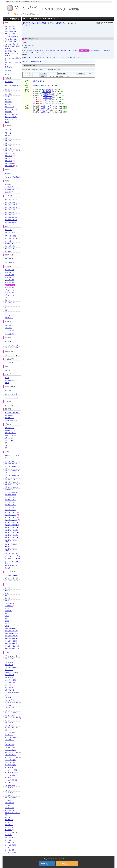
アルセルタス (9, 665)
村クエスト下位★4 (11, 505)
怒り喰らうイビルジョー (12, 672)
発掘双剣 (7, 97)
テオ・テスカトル (10, 775)
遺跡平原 (7, 588)
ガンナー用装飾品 (10, 190)
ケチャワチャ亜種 (10, 713)
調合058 (36, 86)
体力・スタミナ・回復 (12, 239)
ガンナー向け (9, 244)
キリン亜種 (8, 698)
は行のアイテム (61, 23)
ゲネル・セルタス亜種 (12, 718)
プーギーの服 (9, 405)
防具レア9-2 (8, 161)
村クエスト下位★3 (11, 502)
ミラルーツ (8, 827)
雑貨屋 (7, 378)
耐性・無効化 (9, 241)
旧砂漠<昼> (8, 603)
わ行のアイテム (38, 52)
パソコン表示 (47, 864)
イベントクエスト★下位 (12, 556)
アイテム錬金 (9, 363)
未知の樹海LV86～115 (11, 644)
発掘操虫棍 (8, 112)
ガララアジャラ (9, 690)
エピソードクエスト (11, 553)
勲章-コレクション (10, 433)
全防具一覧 (8, 129)
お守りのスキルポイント (12, 232)
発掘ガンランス (9, 107)
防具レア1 (8, 133)
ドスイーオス (9, 783)
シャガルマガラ (9, 740)
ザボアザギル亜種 (10, 737)
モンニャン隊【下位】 (12, 345)
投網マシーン (9, 342)
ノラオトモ (8, 390)
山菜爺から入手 (46, 106)
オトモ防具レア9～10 (11, 222)
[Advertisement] (68, 31)
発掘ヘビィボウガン (11, 119)
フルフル (7, 817)
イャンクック (9, 677)
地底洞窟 (7, 591)
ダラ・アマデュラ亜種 (12, 757)
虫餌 (25, 57)
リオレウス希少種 (10, 853)
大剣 (6, 27)
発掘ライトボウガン (11, 117)
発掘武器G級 (9, 82)
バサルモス (8, 800)
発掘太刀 (7, 92)
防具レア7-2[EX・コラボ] (12, 151)
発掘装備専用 (9, 192)
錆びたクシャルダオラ (12, 703)
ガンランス (8, 44)
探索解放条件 (9, 490)
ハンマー (7, 37)
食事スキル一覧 (9, 262)
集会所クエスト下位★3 (12, 528)
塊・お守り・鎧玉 (40, 57)
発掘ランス (8, 104)
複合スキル (8, 251)
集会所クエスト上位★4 (12, 530)
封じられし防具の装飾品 (12, 177)
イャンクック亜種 (10, 680)
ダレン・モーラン (10, 760)
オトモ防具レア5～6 (11, 217)
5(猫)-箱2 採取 (46, 90)
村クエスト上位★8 (11, 515)
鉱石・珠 (31, 57)
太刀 (6, 29)
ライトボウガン (9, 58)
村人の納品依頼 (9, 334)
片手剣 (7, 32)
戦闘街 (7, 626)
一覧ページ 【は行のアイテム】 (32, 62)
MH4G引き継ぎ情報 (11, 420)
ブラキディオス (9, 810)
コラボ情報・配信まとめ (12, 413)
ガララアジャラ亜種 (11, 692)
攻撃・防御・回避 (10, 236)
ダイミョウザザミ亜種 (12, 752)
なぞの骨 (43, 86)
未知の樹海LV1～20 (11, 628)
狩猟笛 (7, 39)
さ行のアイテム (51, 51)
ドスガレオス (9, 785)
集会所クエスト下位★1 (12, 522)
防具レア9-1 (8, 158)
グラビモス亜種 (9, 708)
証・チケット (67, 57)
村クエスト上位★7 (11, 512)
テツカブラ (8, 778)
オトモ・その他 (9, 249)
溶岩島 (7, 616)
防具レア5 (8, 143)
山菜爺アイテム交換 (11, 355)
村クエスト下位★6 (11, 510)
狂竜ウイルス (9, 415)
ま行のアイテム (95, 51)
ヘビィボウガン (9, 63)
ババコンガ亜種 (9, 808)
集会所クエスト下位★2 (12, 525)
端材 (54, 57)
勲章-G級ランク (10, 428)
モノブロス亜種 (9, 832)
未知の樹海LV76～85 (11, 639)
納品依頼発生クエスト (12, 487)
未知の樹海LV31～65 (11, 633)
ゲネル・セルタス (10, 715)
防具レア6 (8, 146)
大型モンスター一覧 (11, 656)
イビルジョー (9, 670)
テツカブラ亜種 (9, 780)
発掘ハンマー (9, 99)
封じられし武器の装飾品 (12, 86)
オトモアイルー (9, 418)
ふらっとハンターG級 (11, 581)
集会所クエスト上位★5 (12, 533)
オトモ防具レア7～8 (11, 220)
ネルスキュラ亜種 (10, 798)
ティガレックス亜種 (11, 770)
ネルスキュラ (9, 795)
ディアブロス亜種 (10, 765)
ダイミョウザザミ (10, 750)
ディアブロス (9, 762)
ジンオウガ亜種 (9, 745)
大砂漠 (7, 613)
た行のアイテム (62, 51)
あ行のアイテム (28, 51)
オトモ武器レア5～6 (11, 205)
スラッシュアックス (11, 47)
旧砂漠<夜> (8, 606)
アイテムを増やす (10, 330)
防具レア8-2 (8, 156)
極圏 (6, 618)
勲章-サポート (9, 441)
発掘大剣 (7, 89)
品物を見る (8, 328)
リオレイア (8, 840)
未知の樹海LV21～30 (11, 631)
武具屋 (7, 383)
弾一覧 (7, 74)
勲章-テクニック (10, 438)
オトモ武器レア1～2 (11, 200)
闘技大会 (7, 568)
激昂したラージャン (11, 838)
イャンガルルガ (9, 675)
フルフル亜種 (9, 820)
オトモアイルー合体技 (12, 394)
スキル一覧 (8, 230)
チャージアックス (10, 54)
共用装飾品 (8, 185)
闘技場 (7, 608)
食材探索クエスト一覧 (12, 485)
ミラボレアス (9, 822)
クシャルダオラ (9, 700)
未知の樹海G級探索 (11, 641)
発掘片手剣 (8, 94)
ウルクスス (8, 685)
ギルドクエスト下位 (11, 461)
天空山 (7, 601)
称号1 (6, 443)
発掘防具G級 (9, 173)
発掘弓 (7, 122)
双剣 (6, 34)
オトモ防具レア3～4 (11, 215)
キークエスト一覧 (10, 480)
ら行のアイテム (27, 52)
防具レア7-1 (8, 148)
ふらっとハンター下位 (12, 576)
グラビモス (8, 705)
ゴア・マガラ (9, 725)
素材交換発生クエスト (12, 482)
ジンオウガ (8, 742)
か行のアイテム (39, 51)
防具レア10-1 (9, 163)
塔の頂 (7, 621)
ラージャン (8, 835)
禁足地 (7, 623)
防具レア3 (8, 138)
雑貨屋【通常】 (37, 81)
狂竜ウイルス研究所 (11, 380)
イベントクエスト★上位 (12, 558)
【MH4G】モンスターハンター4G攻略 (34, 23)
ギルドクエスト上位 (11, 464)
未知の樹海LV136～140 (12, 649)
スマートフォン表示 (67, 864)
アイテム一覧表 (28, 45)
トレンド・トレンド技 (12, 398)
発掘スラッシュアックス (12, 109)
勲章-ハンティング (10, 435)
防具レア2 (8, 136)
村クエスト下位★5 (11, 507)
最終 (10, 27)
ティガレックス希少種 (12, 773)
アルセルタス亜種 (10, 667)
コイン (59, 57)
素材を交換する (9, 325)
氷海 (6, 596)
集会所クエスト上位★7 (12, 538)
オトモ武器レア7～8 (11, 207)
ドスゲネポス (9, 788)
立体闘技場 (8, 611)
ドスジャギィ (9, 790)
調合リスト (8, 370)
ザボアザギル (9, 735)
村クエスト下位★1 (11, 497)
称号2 (6, 446)
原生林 (7, 593)
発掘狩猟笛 (8, 102)
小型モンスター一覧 (11, 659)
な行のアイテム (73, 51)
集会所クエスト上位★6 (12, 535)
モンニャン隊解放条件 (12, 492)
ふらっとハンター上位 (12, 578)
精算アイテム (77, 57)
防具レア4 (8, 141)
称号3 (6, 448)
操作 (14, 27)
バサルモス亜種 (9, 803)
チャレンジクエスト (11, 566)
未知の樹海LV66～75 (11, 636)
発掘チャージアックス (12, 114)
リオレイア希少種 (10, 845)
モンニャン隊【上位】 (12, 348)
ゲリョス (7, 720)
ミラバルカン (9, 825)
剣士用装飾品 (9, 187)
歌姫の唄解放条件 (10, 495)
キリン (7, 695)
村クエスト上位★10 (11, 520)
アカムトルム (9, 662)
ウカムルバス (9, 682)
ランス (7, 42)
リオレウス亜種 (9, 850)
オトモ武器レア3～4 (11, 202)
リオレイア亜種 (9, 843)
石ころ (50, 86)
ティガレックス (9, 768)
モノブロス (8, 830)
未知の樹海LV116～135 (12, 646)
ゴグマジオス (9, 732)
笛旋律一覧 (8, 71)
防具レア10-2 (9, 166)
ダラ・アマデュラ (10, 755)
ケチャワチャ (9, 710)
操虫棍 (7, 51)
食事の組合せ (9, 259)
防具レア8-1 (8, 153)
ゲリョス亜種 (9, 723)
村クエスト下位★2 (11, 500)
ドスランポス (9, 793)
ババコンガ (8, 805)
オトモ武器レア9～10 (11, 210)
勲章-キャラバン (10, 430)
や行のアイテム (106, 51)
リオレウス (8, 848)
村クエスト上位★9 (11, 517)
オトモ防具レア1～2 (11, 212)
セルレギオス (9, 747)
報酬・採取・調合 (10, 246)
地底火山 (7, 598)
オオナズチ (8, 687)
